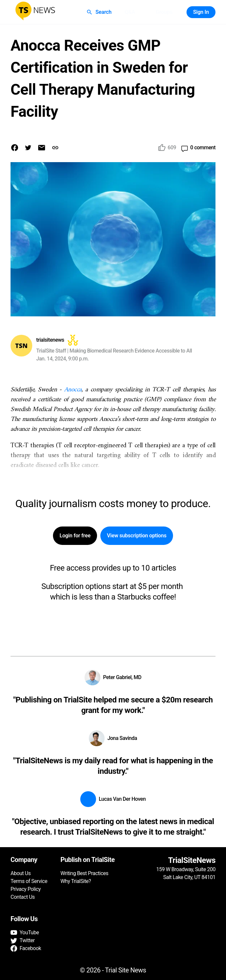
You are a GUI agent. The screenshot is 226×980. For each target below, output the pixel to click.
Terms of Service (29, 881)
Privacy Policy (26, 889)
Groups (164, 12)
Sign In (201, 12)
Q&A (130, 12)
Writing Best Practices (85, 873)
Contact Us (23, 897)
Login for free (75, 536)
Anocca (73, 390)
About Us (21, 873)
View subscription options (137, 536)
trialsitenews (50, 340)
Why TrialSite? (76, 881)
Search (100, 12)
